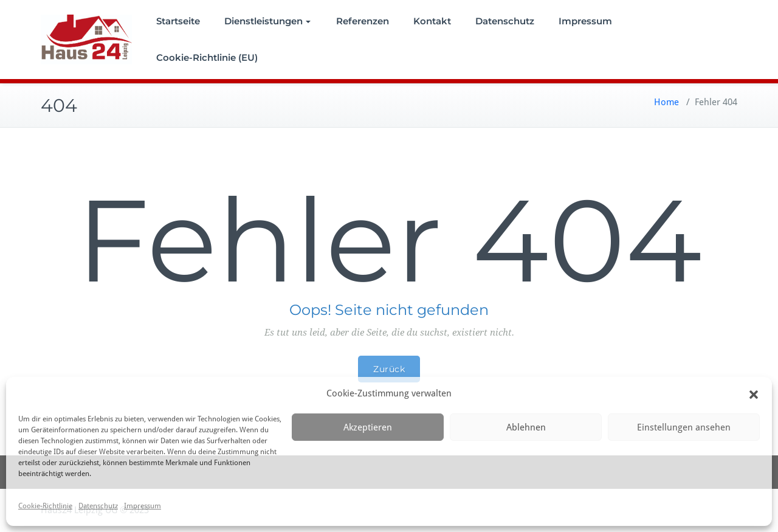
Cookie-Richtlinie (45, 506)
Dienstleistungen (267, 21)
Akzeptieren (368, 427)
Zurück (389, 369)
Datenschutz (98, 506)
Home (666, 102)
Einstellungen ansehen (684, 427)
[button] (754, 394)
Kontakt (432, 21)
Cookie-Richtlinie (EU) (207, 57)
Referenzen (363, 21)
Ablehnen (526, 427)
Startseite (178, 21)
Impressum (143, 506)
